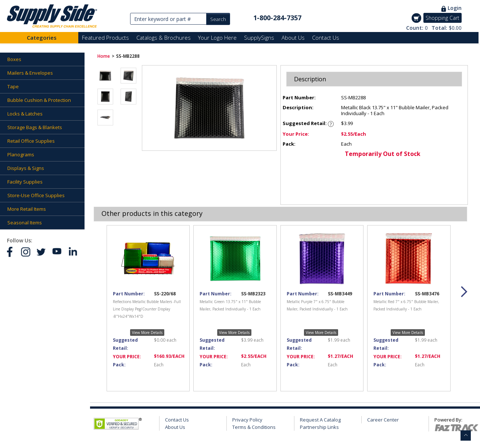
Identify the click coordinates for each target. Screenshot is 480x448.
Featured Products (105, 38)
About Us (293, 38)
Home (104, 56)
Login (455, 8)
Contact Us (326, 38)
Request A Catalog (320, 420)
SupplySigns (259, 38)
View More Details (147, 333)
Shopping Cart (443, 18)
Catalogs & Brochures (164, 38)
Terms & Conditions (254, 427)
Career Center (383, 420)
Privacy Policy (247, 420)
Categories (42, 38)
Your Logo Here (217, 38)
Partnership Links (319, 427)
